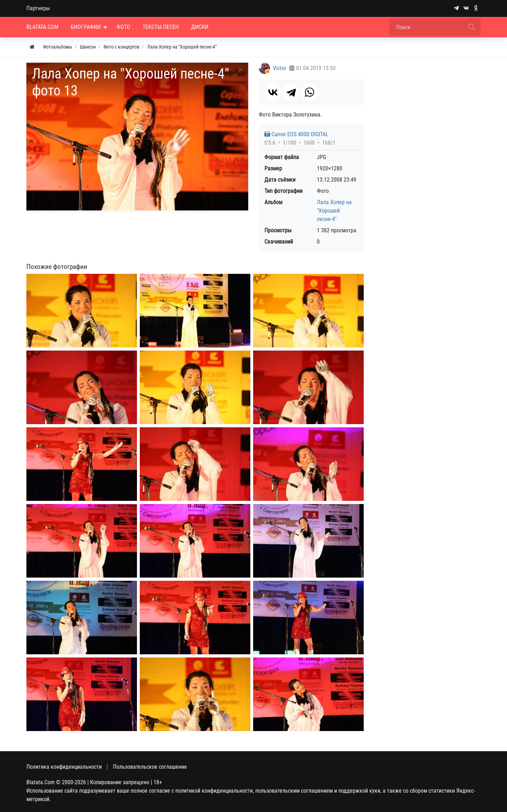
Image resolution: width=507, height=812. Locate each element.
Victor (280, 68)
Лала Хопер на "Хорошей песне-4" (334, 211)
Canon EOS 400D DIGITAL (296, 134)
